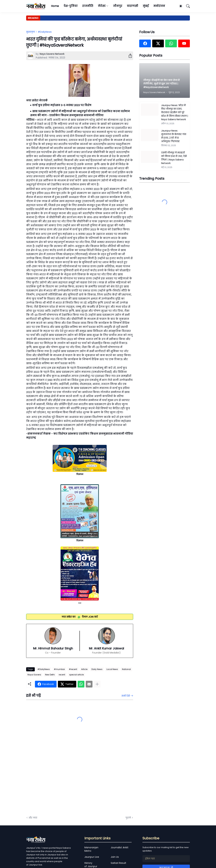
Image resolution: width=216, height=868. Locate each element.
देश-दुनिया (71, 6)
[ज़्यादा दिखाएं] (97, 684)
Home (55, 6)
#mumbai (59, 669)
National (126, 669)
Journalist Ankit (120, 847)
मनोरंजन (159, 6)
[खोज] (186, 6)
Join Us (115, 857)
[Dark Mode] (179, 6)
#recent (73, 669)
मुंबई (146, 6)
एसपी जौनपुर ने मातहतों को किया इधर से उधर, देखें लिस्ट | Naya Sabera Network (174, 158)
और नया (33, 818)
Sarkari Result (118, 863)
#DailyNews (45, 32)
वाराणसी (133, 6)
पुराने (128, 818)
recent (62, 675)
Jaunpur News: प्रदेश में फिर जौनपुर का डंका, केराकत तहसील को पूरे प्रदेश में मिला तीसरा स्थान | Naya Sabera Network (175, 112)
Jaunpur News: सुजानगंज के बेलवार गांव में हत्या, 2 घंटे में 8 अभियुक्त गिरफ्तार (174, 136)
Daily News (97, 669)
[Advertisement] (60, 775)
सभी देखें (126, 696)
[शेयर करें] (129, 56)
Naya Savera (34, 675)
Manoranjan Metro (91, 849)
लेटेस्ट (102, 6)
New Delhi (50, 675)
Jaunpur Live (92, 857)
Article (84, 669)
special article (76, 675)
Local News (112, 669)
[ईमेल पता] (166, 859)
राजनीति (88, 6)
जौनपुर (118, 6)
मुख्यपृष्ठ (31, 32)
